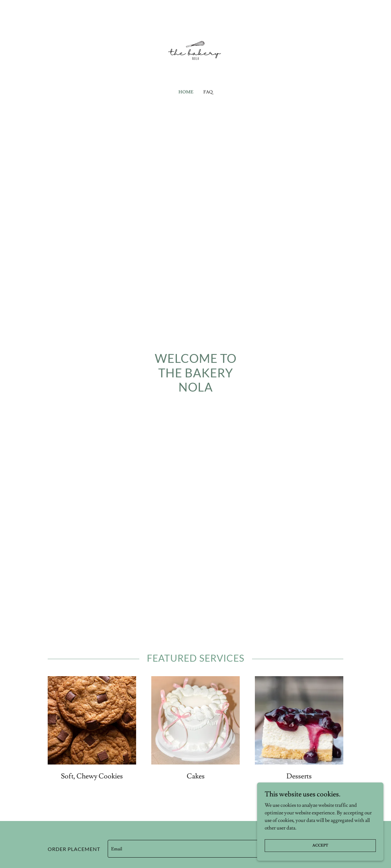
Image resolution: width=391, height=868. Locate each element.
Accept (320, 854)
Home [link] (186, 92)
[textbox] (200, 849)
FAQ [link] (208, 92)
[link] (195, 48)
